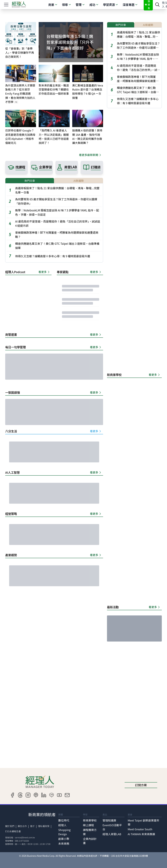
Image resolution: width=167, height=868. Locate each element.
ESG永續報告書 (13, 831)
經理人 (62, 825)
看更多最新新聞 (90, 155)
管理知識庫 (109, 820)
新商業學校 (90, 820)
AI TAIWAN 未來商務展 (141, 834)
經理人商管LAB (112, 834)
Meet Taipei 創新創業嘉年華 (144, 822)
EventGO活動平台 (112, 827)
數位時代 (64, 820)
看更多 (44, 272)
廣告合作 (22, 826)
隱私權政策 (44, 826)
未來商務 (64, 844)
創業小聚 (64, 839)
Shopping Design (64, 832)
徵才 (32, 826)
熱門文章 (30, 181)
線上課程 (88, 825)
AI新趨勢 (79, 181)
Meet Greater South (140, 829)
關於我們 (10, 826)
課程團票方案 (90, 832)
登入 (163, 5)
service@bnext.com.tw (25, 837)
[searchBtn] (157, 5)
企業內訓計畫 (90, 841)
